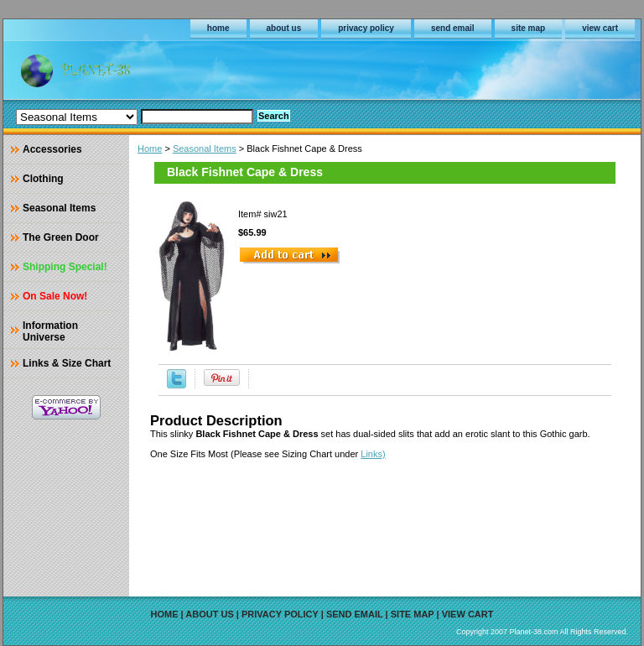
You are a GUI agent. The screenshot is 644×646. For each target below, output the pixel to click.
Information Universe (50, 331)
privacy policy (366, 28)
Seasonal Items (205, 148)
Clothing (43, 179)
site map (529, 28)
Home (150, 148)
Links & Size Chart (67, 363)
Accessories (52, 149)
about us (284, 28)
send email (453, 28)
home (218, 28)
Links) (373, 454)
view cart (600, 28)
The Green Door (61, 237)
